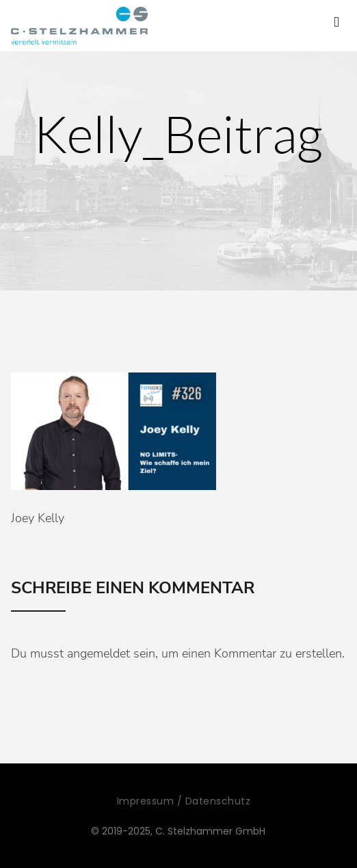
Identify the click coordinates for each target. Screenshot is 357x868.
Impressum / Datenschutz (184, 801)
